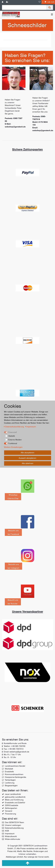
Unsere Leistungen (13, 825)
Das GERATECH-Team (14, 822)
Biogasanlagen (11, 785)
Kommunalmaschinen (14, 774)
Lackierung (10, 783)
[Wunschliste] (39, 2)
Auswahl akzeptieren (27, 458)
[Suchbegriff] (24, 7)
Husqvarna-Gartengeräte (16, 777)
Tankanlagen (10, 780)
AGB (7, 831)
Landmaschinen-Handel (15, 766)
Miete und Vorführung (14, 800)
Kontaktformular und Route (15, 743)
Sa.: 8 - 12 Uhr (10, 757)
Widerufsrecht (11, 836)
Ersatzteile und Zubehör (15, 803)
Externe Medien (15, 440)
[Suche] (50, 7)
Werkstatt (9, 769)
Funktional (13, 443)
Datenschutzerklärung (14, 828)
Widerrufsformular (13, 839)
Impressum (10, 834)
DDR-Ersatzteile (12, 805)
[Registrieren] (7, 2)
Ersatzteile (9, 772)
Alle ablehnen (28, 463)
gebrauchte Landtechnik (15, 797)
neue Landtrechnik (13, 794)
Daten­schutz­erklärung (14, 427)
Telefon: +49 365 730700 (15, 746)
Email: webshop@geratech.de (16, 752)
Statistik (12, 436)
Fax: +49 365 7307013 (14, 749)
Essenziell (13, 432)
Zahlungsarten (11, 808)
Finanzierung (10, 814)
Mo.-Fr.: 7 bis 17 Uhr (12, 754)
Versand (8, 811)
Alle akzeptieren (27, 453)
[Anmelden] (3, 2)
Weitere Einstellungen (13, 447)
